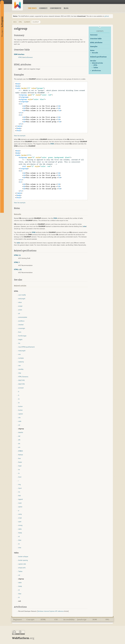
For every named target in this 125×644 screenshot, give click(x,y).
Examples (94, 47)
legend (20, 499)
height (20, 339)
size (19, 365)
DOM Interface (19, 54)
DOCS (15, 22)
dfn (19, 440)
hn (19, 470)
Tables (96, 68)
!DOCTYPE (21, 380)
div (19, 444)
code (20, 421)
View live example (20, 136)
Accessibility (69, 620)
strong (20, 525)
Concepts (30, 620)
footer (20, 462)
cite (19, 418)
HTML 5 (17, 262)
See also (93, 61)
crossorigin (22, 328)
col (19, 425)
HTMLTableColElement (25, 57)
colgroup (36, 22)
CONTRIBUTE (56, 8)
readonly (21, 362)
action (20, 310)
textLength (22, 299)
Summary (94, 35)
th (19, 544)
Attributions (96, 71)
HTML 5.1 (17, 255)
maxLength (22, 351)
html (20, 22)
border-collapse (23, 557)
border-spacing (23, 560)
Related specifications (98, 57)
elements (27, 22)
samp (20, 514)
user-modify (22, 295)
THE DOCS (32, 8)
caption (21, 414)
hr (19, 473)
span (20, 522)
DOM (95, 620)
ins (19, 492)
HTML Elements (23, 377)
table (20, 529)
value (20, 302)
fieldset (21, 455)
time (20, 548)
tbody (20, 533)
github (107, 16)
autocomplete (23, 317)
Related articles (97, 63)
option (20, 507)
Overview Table (96, 39)
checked (21, 325)
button (20, 406)
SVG (107, 620)
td (19, 536)
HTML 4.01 (18, 269)
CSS (56, 620)
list (19, 343)
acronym (21, 388)
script (20, 518)
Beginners (18, 620)
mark (20, 503)
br (19, 399)
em (19, 447)
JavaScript (82, 620)
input (20, 488)
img (19, 484)
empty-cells (22, 568)
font (20, 458)
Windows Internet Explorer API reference (51, 611)
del (19, 436)
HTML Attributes (96, 43)
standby (21, 369)
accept (20, 306)
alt (19, 313)
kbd (19, 496)
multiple (21, 358)
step (20, 373)
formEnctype (22, 336)
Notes (92, 50)
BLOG (66, 8)
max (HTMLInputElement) (26, 347)
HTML (95, 65)
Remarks (95, 53)
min (19, 354)
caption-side (22, 564)
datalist (21, 432)
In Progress (2, 22)
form (20, 332)
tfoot (20, 540)
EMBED (21, 451)
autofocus (21, 321)
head (20, 466)
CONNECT (43, 8)
